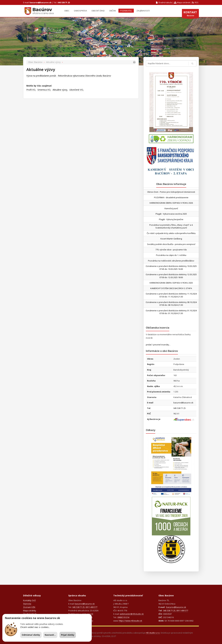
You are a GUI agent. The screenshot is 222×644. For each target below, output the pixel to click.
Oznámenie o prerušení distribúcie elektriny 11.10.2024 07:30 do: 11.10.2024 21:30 (171, 295)
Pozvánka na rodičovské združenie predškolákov (171, 261)
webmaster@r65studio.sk (132, 614)
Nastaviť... (50, 635)
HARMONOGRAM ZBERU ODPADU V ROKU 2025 (171, 283)
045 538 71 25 (64, 2)
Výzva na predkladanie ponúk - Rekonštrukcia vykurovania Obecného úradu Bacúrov (69, 76)
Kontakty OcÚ (29, 600)
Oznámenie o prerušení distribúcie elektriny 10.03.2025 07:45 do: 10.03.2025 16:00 (171, 268)
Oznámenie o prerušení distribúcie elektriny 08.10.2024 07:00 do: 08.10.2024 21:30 (171, 304)
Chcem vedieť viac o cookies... (35, 627)
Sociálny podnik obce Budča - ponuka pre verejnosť (171, 244)
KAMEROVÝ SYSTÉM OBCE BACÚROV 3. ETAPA (171, 288)
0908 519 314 (123, 617)
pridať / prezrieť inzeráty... (158, 345)
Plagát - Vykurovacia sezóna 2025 (171, 214)
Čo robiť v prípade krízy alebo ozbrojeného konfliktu (171, 233)
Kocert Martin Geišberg (171, 239)
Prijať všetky (68, 635)
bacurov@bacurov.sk (41, 2)
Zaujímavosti (143, 11)
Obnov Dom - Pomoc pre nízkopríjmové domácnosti (171, 192)
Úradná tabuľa (164, 2)
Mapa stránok (182, 2)
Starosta (27, 604)
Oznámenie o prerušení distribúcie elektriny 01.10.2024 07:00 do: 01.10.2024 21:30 (171, 312)
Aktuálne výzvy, (60, 90)
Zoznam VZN (29, 607)
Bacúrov (190, 14)
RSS (195, 2)
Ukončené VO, (77, 90)
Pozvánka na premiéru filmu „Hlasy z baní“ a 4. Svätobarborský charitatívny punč (171, 226)
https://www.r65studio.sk (131, 621)
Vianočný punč (171, 208)
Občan (112, 11)
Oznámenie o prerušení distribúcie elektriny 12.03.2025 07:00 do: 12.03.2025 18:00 (171, 276)
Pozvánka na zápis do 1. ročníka (171, 255)
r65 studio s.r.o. (153, 633)
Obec (67, 11)
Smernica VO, (44, 90)
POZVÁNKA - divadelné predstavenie (171, 197)
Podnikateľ (126, 11)
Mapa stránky (30, 611)
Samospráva (80, 11)
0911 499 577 (91, 607)
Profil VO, (31, 90)
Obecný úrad (98, 11)
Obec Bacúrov (35, 62)
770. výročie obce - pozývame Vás (171, 250)
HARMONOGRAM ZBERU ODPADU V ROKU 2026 (171, 203)
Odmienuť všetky (31, 635)
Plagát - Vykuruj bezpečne (171, 219)
